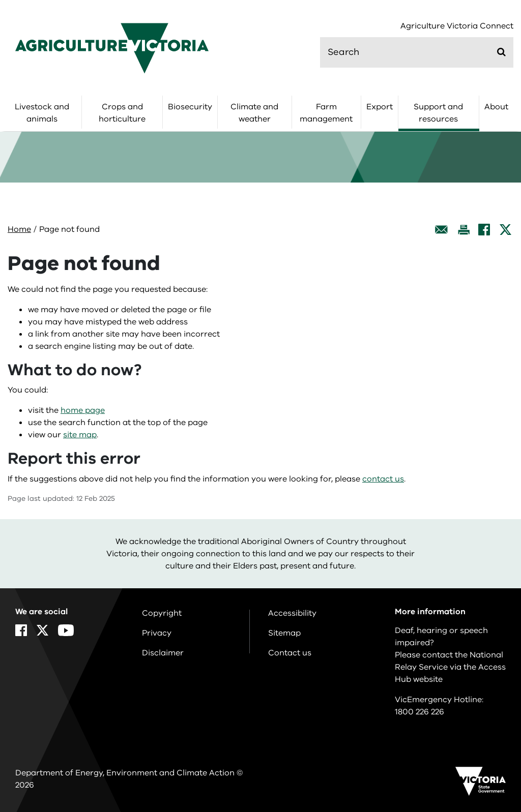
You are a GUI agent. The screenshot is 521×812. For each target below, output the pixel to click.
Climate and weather (254, 113)
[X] (505, 230)
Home (19, 229)
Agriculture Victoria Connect (457, 26)
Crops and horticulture (122, 113)
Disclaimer (163, 653)
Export (380, 107)
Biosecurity (190, 107)
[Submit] (501, 52)
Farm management (326, 113)
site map (80, 435)
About (496, 107)
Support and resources (438, 113)
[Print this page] (464, 230)
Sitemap (284, 633)
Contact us (290, 653)
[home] (112, 48)
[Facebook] (484, 230)
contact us (383, 479)
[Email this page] (442, 230)
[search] (417, 52)
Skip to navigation (0, 0)
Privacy (157, 633)
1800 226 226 (419, 712)
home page (83, 410)
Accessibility (292, 613)
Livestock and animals (42, 113)
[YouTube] (66, 630)
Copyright (162, 613)
